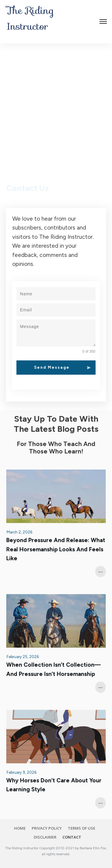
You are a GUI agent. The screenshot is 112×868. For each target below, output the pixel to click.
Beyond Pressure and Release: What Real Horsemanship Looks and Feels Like (56, 549)
